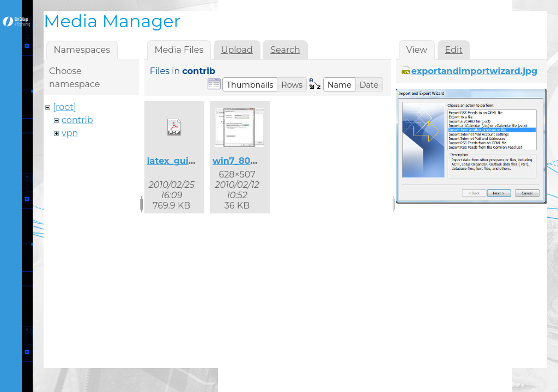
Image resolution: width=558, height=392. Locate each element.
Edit (454, 50)
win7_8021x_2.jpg (252, 161)
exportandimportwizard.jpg (475, 71)
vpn (70, 133)
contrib (77, 120)
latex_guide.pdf (183, 161)
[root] (65, 107)
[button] (250, 84)
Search (285, 50)
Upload (237, 50)
